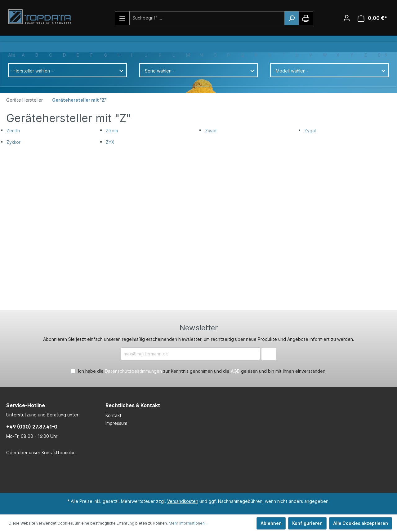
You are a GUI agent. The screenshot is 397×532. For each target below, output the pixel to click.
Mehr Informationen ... (189, 523)
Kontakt (114, 415)
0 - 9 (383, 55)
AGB (235, 371)
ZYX (110, 142)
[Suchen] (292, 18)
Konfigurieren (307, 523)
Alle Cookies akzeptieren (361, 523)
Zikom (112, 131)
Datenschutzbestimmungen (133, 371)
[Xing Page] (206, 475)
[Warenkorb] (372, 18)
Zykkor (13, 142)
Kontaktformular (58, 453)
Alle (12, 55)
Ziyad (211, 131)
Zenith (13, 131)
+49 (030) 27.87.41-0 (32, 427)
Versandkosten (183, 501)
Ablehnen (271, 523)
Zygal (310, 131)
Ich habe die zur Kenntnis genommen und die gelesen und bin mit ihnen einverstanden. (202, 371)
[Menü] (122, 18)
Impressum (116, 423)
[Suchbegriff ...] (207, 18)
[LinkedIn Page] (188, 475)
